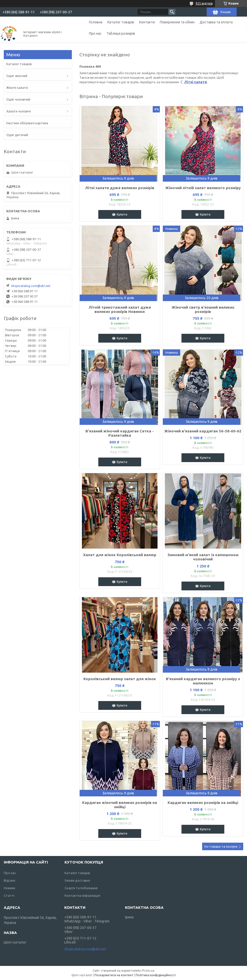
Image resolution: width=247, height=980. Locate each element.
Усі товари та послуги (221, 846)
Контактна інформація (82, 895)
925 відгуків (204, 3)
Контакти (147, 22)
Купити (122, 214)
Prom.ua (148, 971)
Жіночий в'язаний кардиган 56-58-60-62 (203, 431)
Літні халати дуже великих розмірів (120, 188)
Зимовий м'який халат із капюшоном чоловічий (203, 557)
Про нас (95, 33)
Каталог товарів (121, 22)
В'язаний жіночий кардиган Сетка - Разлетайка (120, 433)
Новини (9, 888)
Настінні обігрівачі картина (27, 123)
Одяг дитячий (17, 135)
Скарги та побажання (81, 888)
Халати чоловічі (19, 111)
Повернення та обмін (177, 22)
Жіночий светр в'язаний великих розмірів (203, 309)
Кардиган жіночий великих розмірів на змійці (120, 805)
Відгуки (9, 880)
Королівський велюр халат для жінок (120, 679)
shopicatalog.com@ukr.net (31, 286)
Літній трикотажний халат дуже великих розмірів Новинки (120, 309)
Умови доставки (77, 880)
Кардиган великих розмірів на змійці (203, 803)
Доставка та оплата (216, 22)
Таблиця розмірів (121, 33)
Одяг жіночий (17, 76)
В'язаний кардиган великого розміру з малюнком (203, 681)
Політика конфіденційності (156, 975)
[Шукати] (172, 12)
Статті (9, 895)
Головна (96, 22)
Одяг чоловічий (18, 99)
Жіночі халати (17, 88)
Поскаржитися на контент (114, 975)
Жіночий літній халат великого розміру (203, 188)
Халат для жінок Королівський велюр (120, 555)
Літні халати (196, 82)
